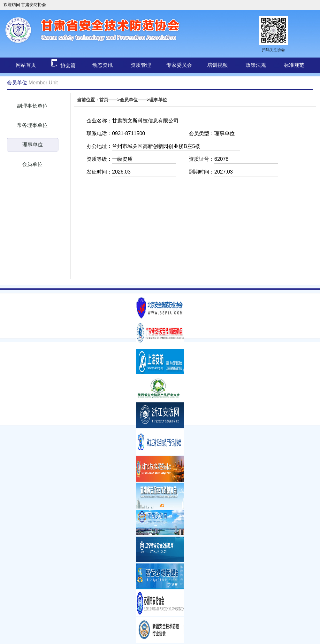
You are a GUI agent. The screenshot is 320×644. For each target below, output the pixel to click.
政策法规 (256, 65)
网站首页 (26, 65)
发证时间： (99, 172)
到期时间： (202, 172)
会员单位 (32, 164)
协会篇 (58, 65)
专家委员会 (179, 65)
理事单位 (33, 145)
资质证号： (202, 159)
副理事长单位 (32, 106)
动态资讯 (103, 65)
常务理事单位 (32, 125)
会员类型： (202, 133)
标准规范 (294, 65)
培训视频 (217, 65)
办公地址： (99, 146)
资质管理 (141, 65)
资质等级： (99, 159)
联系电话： (99, 133)
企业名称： (99, 121)
